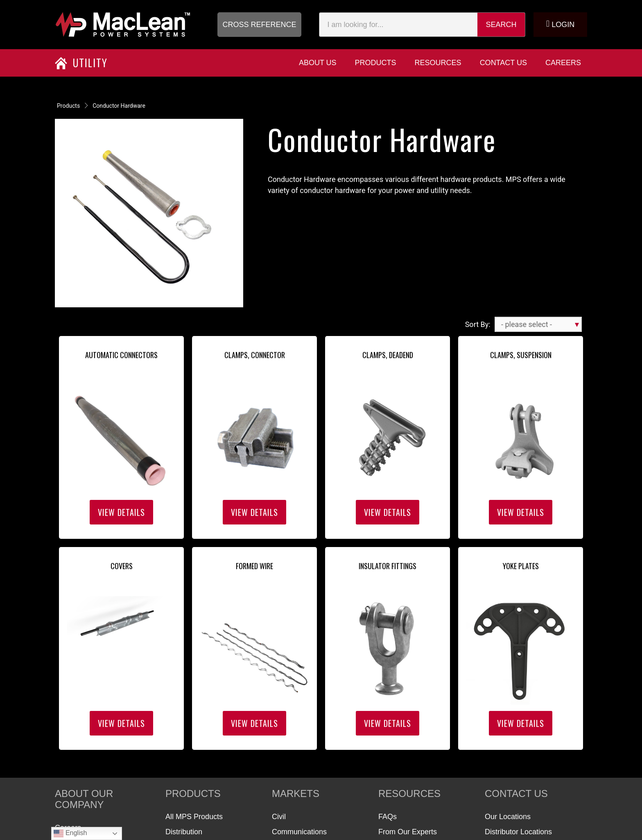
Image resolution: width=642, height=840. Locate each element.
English (70, 833)
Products (68, 106)
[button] (259, 25)
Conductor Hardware (119, 106)
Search (501, 25)
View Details (121, 512)
